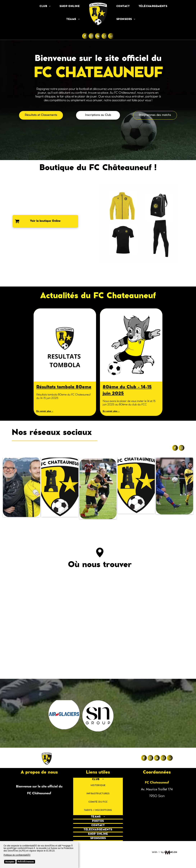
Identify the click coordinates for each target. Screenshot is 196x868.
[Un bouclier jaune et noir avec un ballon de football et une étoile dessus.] (136, 489)
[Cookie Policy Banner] (39, 855)
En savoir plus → (45, 411)
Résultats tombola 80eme (64, 387)
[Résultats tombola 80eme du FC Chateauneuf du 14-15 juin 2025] (65, 345)
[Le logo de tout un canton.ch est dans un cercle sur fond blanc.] (64, 716)
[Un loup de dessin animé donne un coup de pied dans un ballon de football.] (131, 345)
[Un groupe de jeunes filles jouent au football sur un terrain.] (98, 489)
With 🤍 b (157, 852)
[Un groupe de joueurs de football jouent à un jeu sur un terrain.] (175, 489)
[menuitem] (45, 6)
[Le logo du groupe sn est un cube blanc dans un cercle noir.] (132, 716)
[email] (104, 36)
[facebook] (85, 36)
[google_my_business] (98, 36)
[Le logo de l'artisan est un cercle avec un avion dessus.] (30, 716)
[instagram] (92, 36)
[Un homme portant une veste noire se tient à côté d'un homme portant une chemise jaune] (21, 489)
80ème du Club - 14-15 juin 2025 (127, 391)
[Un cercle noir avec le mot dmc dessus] (98, 716)
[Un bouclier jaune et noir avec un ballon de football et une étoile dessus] (60, 489)
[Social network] (111, 36)
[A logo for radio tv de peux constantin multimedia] (166, 716)
